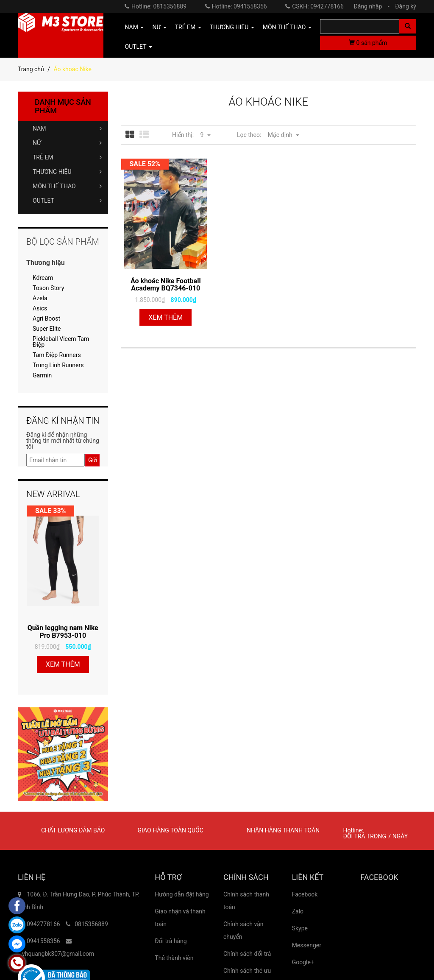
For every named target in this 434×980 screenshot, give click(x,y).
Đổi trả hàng (171, 941)
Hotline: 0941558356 (236, 6)
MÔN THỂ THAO (67, 186)
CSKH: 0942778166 (314, 6)
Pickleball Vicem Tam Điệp (61, 342)
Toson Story (48, 288)
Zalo (298, 911)
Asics (40, 308)
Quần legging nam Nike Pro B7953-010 (63, 632)
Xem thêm (166, 317)
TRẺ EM (67, 157)
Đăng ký (406, 6)
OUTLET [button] (139, 47)
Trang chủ (31, 69)
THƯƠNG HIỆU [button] (232, 27)
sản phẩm (368, 43)
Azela (40, 298)
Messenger (307, 945)
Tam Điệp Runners (57, 355)
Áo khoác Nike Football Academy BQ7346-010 (166, 285)
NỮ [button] (159, 27)
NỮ (67, 143)
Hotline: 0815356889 (156, 6)
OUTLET (67, 201)
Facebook (305, 894)
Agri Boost (46, 318)
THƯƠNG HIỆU (67, 172)
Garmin (42, 375)
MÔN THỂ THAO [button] (287, 27)
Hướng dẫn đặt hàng (182, 894)
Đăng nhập (373, 6)
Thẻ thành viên (174, 958)
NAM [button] (135, 27)
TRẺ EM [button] (188, 27)
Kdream (43, 278)
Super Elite (47, 329)
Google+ (303, 962)
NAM (67, 128)
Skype (300, 928)
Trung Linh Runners (58, 365)
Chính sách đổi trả (247, 954)
